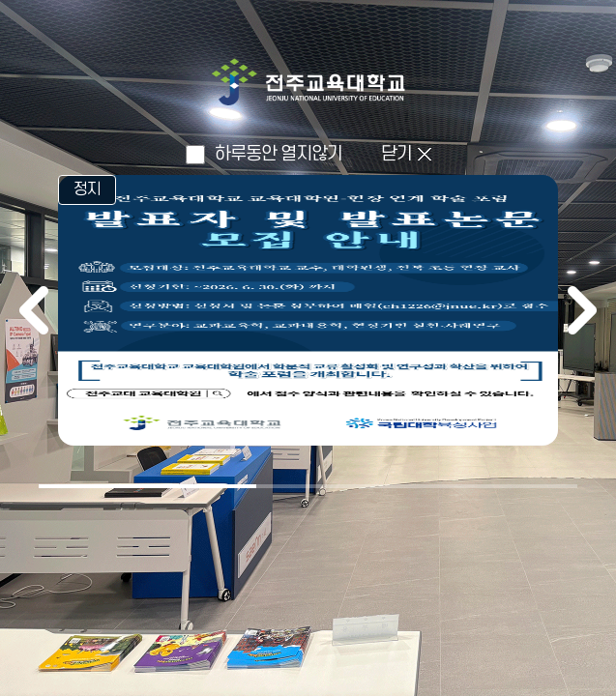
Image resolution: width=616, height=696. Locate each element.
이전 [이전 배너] (34, 310)
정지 (87, 189)
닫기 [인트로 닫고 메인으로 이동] (396, 154)
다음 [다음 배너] (582, 310)
